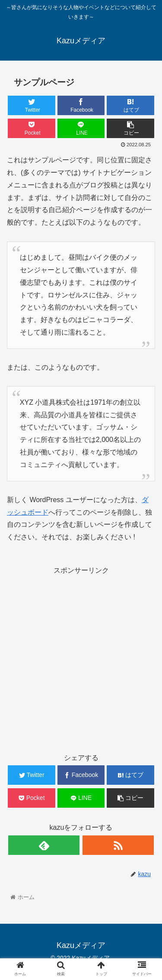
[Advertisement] (81, 658)
